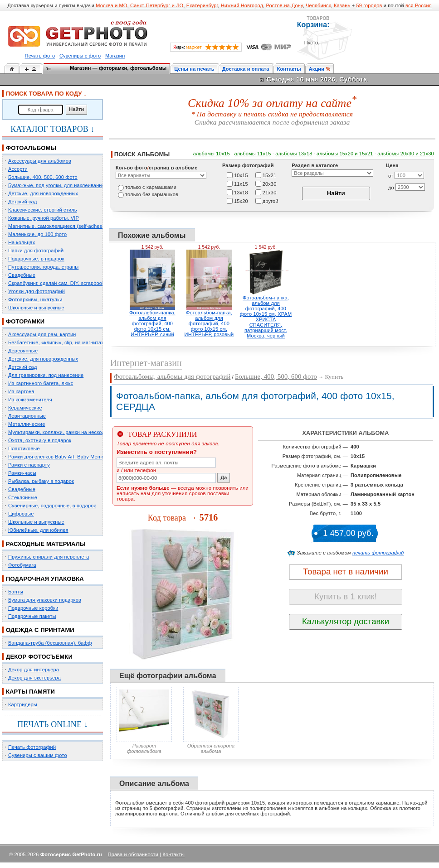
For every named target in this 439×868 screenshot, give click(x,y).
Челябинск (318, 5)
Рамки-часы (22, 473)
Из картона (21, 391)
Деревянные (23, 351)
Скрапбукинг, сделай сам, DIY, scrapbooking (60, 283)
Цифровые (21, 514)
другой (271, 201)
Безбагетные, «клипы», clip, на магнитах (56, 342)
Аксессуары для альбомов (40, 161)
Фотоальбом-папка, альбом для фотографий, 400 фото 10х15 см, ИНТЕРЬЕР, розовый (209, 323)
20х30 (270, 183)
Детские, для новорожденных (43, 193)
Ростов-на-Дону (285, 5)
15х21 (270, 175)
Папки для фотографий (36, 251)
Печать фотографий (32, 747)
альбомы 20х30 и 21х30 (406, 154)
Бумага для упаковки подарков (45, 600)
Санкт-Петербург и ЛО (157, 5)
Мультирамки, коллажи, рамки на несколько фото (67, 432)
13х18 (241, 192)
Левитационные (27, 416)
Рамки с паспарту (29, 465)
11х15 (241, 183)
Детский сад (22, 202)
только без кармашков (152, 194)
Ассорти (18, 169)
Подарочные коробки (33, 608)
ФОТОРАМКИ (25, 321)
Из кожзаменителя (30, 400)
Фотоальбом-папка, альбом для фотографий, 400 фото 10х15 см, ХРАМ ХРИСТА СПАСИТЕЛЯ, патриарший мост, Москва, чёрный (266, 317)
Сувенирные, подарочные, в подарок (52, 506)
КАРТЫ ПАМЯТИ (30, 692)
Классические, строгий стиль (43, 210)
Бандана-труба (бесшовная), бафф (50, 643)
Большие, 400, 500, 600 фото (43, 177)
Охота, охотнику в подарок (40, 440)
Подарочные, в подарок (36, 259)
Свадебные (22, 275)
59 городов (369, 5)
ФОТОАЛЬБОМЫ (31, 148)
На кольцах (22, 242)
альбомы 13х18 (294, 154)
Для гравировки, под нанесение (46, 375)
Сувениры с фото (80, 56)
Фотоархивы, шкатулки (35, 299)
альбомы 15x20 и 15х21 (345, 154)
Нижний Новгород (242, 5)
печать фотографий (378, 553)
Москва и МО (111, 5)
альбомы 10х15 (212, 154)
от (391, 176)
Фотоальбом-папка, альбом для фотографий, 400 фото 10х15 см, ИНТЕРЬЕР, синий (152, 323)
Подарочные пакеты (32, 616)
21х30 (270, 192)
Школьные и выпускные (36, 308)
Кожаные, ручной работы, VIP (44, 218)
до (391, 188)
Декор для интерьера (34, 670)
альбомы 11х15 (253, 154)
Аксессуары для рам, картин (42, 334)
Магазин (115, 56)
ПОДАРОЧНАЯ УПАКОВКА (45, 579)
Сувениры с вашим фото (38, 755)
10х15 (241, 175)
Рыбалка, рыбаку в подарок (41, 481)
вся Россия (419, 5)
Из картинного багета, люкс (41, 383)
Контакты (289, 69)
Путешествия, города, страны (43, 267)
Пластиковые (24, 448)
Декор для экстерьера (34, 678)
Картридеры (23, 704)
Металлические (27, 424)
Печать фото (40, 56)
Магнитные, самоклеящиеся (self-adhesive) (59, 226)
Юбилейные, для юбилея (38, 530)
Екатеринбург (202, 5)
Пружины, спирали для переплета (49, 557)
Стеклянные (23, 497)
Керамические (25, 408)
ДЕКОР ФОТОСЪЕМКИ (39, 657)
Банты (16, 592)
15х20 (241, 201)
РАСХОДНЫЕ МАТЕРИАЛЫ (46, 544)
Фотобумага (22, 565)
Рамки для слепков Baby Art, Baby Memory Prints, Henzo (75, 457)
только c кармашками (151, 187)
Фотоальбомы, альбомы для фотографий (172, 376)
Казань (342, 5)
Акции (317, 69)
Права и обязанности (133, 854)
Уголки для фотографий (37, 291)
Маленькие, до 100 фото (37, 234)
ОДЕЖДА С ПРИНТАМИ (40, 630)
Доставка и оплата (246, 69)
